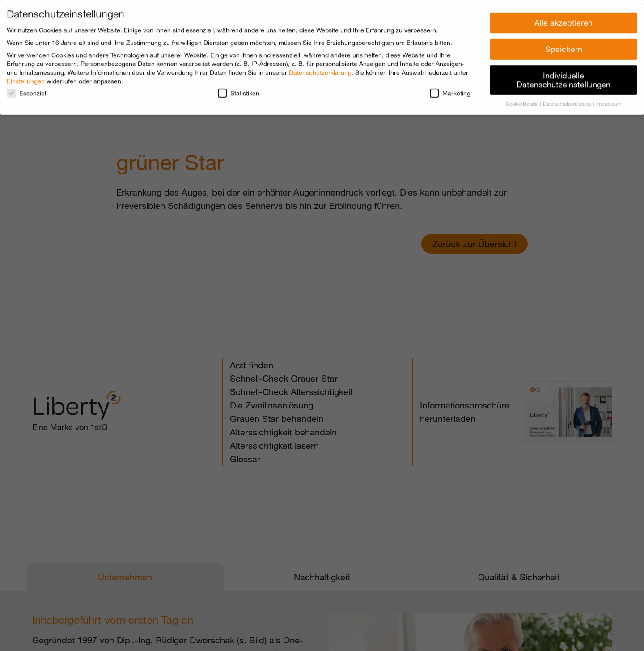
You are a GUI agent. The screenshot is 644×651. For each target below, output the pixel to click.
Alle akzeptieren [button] (563, 20)
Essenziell (27, 91)
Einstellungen (26, 79)
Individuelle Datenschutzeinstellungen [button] (563, 77)
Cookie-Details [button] (522, 101)
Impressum (609, 101)
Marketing (450, 91)
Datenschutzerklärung (320, 70)
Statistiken (239, 91)
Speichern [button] (564, 47)
